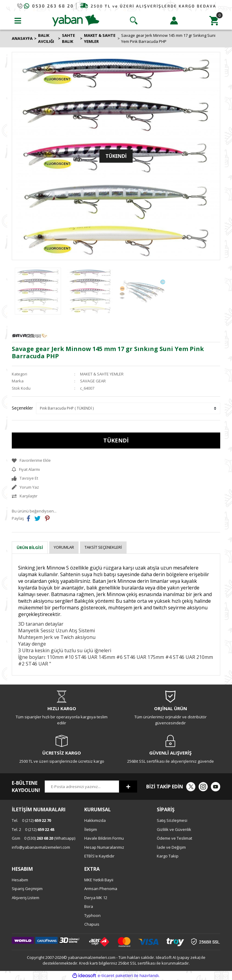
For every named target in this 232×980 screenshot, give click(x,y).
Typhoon (92, 915)
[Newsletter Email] (82, 787)
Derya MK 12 (96, 898)
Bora (89, 906)
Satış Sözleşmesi (172, 820)
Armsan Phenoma (101, 889)
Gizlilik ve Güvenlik (174, 829)
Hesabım (20, 880)
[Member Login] (174, 21)
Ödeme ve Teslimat (174, 838)
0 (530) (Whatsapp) (43, 838)
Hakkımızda (95, 820)
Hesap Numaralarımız (104, 847)
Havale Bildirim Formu (104, 838)
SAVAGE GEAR (93, 381)
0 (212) (31, 820)
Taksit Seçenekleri (103, 547)
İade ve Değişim (171, 847)
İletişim (91, 829)
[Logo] (76, 20)
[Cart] (214, 21)
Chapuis (92, 924)
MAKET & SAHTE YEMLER (102, 374)
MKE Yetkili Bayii (99, 880)
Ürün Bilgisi (30, 547)
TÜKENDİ (116, 440)
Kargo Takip (168, 856)
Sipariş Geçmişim (27, 889)
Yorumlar (64, 547)
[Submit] (128, 787)
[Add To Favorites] (116, 461)
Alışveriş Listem (26, 898)
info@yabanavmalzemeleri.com (41, 847)
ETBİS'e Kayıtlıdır (99, 856)
